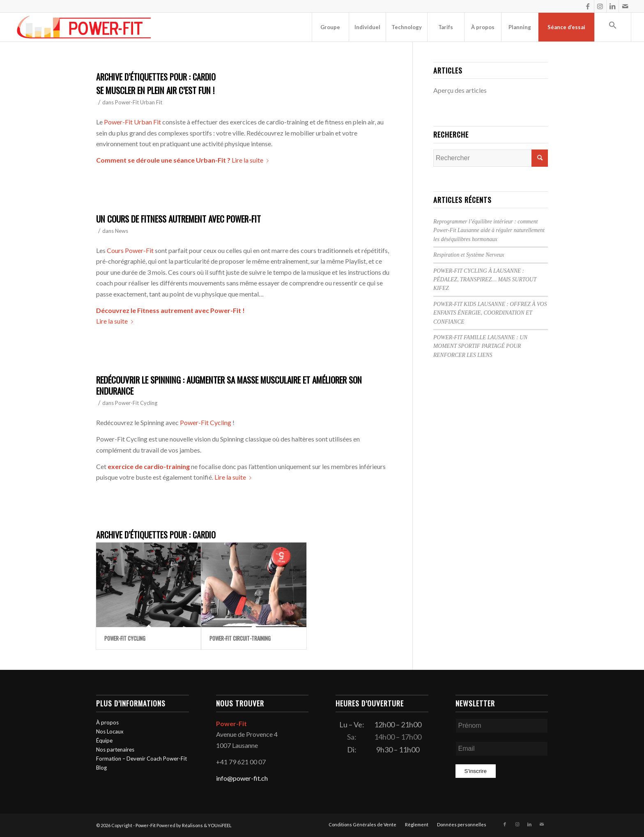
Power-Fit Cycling (136, 403)
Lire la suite (252, 160)
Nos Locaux (110, 731)
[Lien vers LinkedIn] (613, 6)
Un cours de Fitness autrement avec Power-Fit (178, 219)
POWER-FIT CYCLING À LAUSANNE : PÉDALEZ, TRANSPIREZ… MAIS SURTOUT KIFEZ (485, 280)
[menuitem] (330, 27)
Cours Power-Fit (130, 250)
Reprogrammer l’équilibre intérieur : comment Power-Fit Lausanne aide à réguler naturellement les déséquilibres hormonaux (489, 230)
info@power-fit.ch (242, 778)
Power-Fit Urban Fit (139, 102)
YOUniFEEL (220, 825)
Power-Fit (146, 825)
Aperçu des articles (460, 90)
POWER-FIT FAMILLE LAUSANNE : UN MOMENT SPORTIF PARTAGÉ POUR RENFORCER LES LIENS (480, 346)
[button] (613, 27)
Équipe (104, 740)
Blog (101, 768)
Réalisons (192, 825)
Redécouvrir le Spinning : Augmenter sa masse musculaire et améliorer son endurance (229, 385)
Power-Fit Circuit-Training (240, 638)
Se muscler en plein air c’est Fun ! (155, 90)
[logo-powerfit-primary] (84, 27)
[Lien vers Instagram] (600, 6)
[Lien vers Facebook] (588, 6)
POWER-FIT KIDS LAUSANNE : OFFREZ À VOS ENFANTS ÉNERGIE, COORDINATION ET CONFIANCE (490, 313)
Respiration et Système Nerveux (469, 255)
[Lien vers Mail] (625, 6)
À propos (107, 722)
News (122, 231)
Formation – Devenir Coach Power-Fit (141, 759)
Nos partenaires (115, 750)
